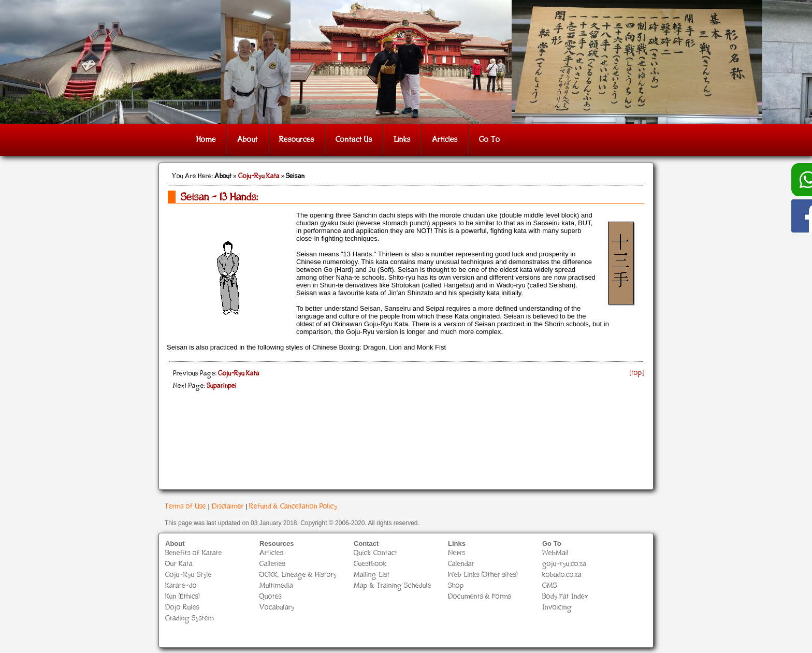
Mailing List (372, 575)
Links (402, 140)
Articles (445, 140)
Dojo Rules (182, 608)
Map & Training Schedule (393, 586)
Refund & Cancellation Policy (293, 507)
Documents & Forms (480, 597)
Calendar (461, 564)
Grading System (190, 619)
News (456, 553)
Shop (456, 586)
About (248, 140)
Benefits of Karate (194, 553)
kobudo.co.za (562, 575)
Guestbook (370, 564)
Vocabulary (277, 608)
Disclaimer (228, 507)
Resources (297, 140)
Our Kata (179, 564)
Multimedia (276, 586)
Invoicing (557, 608)
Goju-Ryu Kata (259, 177)
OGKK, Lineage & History (298, 575)
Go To (490, 140)
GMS (550, 586)
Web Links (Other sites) (483, 575)
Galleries (272, 564)
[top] (637, 373)
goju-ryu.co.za (564, 564)
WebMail (555, 553)
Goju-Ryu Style (189, 575)
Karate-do (181, 586)
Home (206, 140)
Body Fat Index (565, 597)
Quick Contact (376, 553)
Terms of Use (185, 507)
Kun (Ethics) (183, 597)
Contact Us (354, 140)
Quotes (271, 597)
